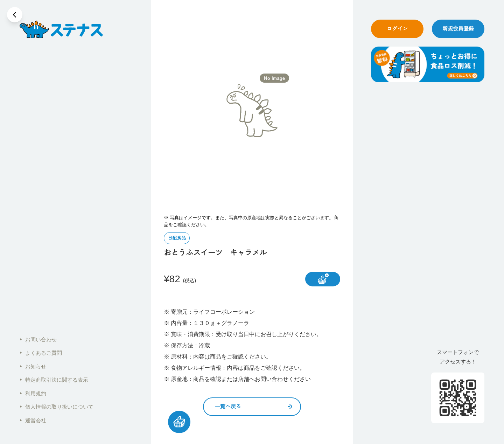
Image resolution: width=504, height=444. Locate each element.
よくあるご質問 (41, 353)
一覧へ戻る (253, 406)
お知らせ (33, 366)
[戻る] (15, 15)
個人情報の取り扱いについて (57, 407)
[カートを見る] (179, 422)
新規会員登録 (458, 29)
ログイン (397, 29)
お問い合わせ (38, 339)
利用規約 (33, 393)
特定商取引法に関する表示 (54, 380)
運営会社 (33, 420)
